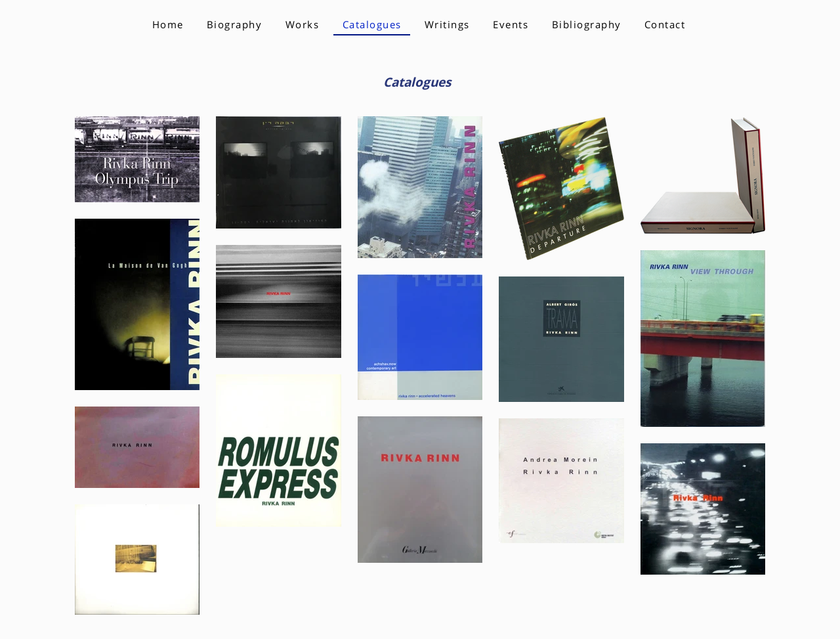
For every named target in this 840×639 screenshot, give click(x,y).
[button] (302, 25)
